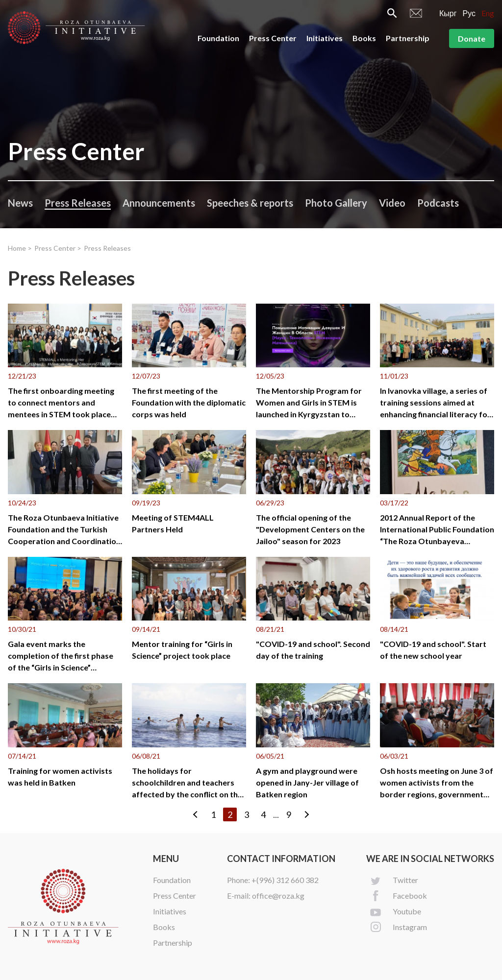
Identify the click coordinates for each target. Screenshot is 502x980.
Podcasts (438, 203)
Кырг (448, 13)
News (20, 203)
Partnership (408, 38)
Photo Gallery (336, 203)
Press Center (273, 38)
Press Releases (78, 203)
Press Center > (58, 248)
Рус (469, 13)
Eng (488, 13)
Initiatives (325, 38)
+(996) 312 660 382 (285, 880)
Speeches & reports (250, 203)
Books (364, 38)
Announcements (159, 203)
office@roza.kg (278, 896)
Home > (20, 248)
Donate (472, 38)
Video (392, 203)
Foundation (218, 38)
